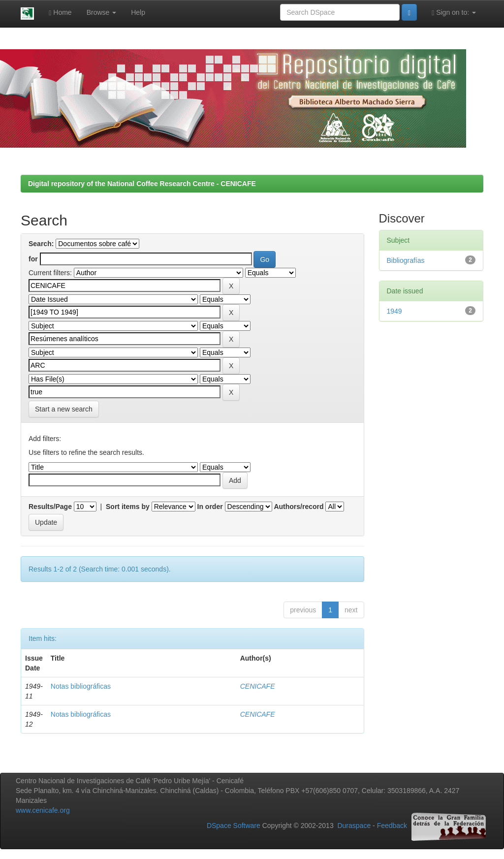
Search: (41, 244)
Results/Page (50, 507)
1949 (394, 311)
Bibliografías (406, 260)
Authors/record (299, 507)
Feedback (392, 826)
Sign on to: (454, 13)
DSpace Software (234, 826)
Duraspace (354, 826)
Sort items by (128, 507)
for (33, 259)
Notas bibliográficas (81, 686)
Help (138, 12)
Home (60, 13)
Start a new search (64, 409)
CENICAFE (258, 686)
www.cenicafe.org (43, 810)
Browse (102, 12)
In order (210, 507)
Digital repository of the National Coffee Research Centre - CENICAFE (142, 184)
